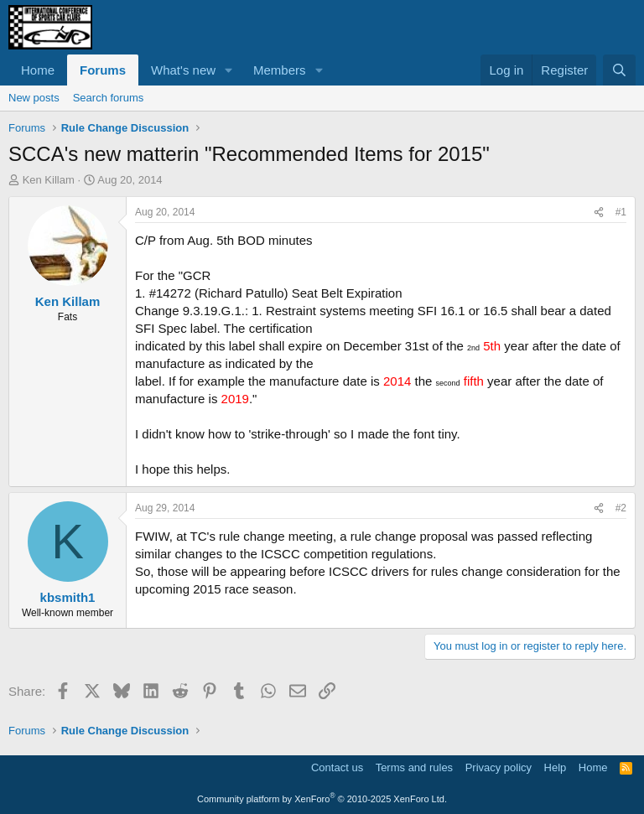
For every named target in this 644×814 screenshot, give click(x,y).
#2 (621, 508)
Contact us (337, 767)
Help (556, 767)
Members (280, 70)
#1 (621, 212)
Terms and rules (414, 767)
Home (38, 70)
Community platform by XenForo (322, 799)
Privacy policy (499, 767)
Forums (103, 70)
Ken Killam (49, 180)
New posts (34, 98)
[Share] (599, 213)
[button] (229, 70)
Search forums (109, 98)
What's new (183, 70)
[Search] (619, 70)
